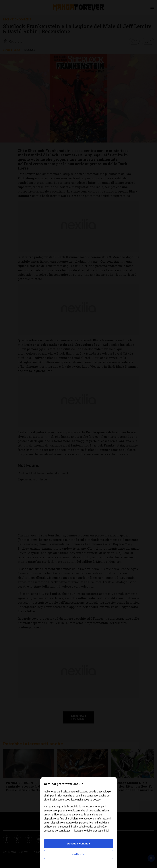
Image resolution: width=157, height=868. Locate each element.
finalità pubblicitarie (81, 827)
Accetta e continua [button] (78, 844)
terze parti (100, 807)
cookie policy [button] (92, 799)
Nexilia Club (78, 854)
